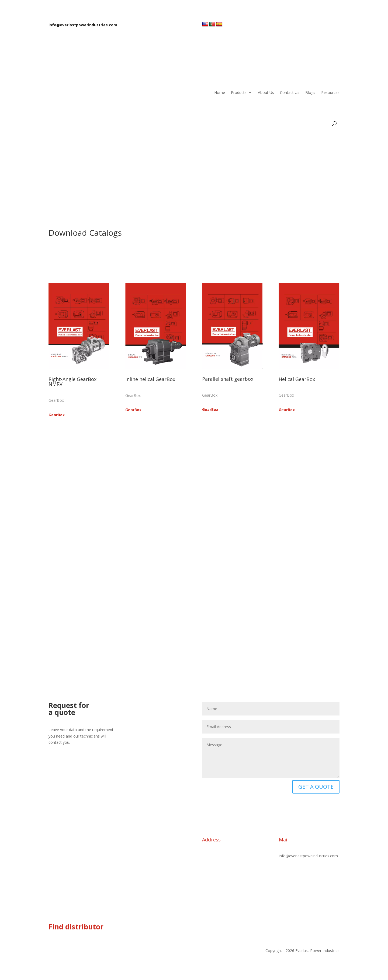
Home (220, 92)
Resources (330, 92)
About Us (266, 92)
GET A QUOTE (316, 787)
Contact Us (290, 92)
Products (239, 92)
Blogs (310, 92)
